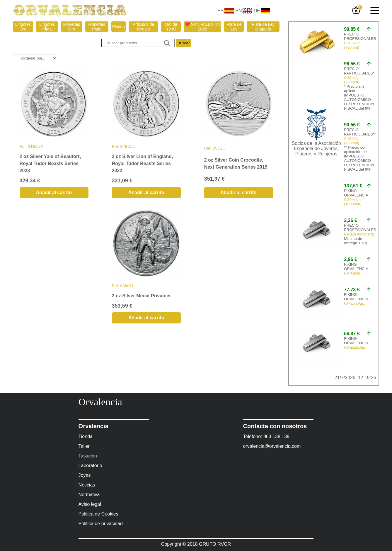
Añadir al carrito (54, 193)
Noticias (87, 485)
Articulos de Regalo (143, 27)
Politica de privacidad (101, 524)
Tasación (88, 456)
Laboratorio (90, 466)
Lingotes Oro (23, 27)
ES (220, 11)
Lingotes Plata (47, 27)
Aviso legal (90, 504)
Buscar (184, 43)
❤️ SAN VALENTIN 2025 (203, 27)
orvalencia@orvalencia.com (272, 446)
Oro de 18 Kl (171, 27)
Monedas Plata (97, 27)
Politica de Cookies (98, 514)
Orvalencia (100, 402)
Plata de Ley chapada (263, 27)
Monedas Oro (72, 27)
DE (257, 11)
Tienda (86, 436)
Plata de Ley (234, 27)
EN (238, 11)
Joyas (85, 475)
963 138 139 (276, 436)
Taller (84, 446)
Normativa (89, 495)
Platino (119, 27)
